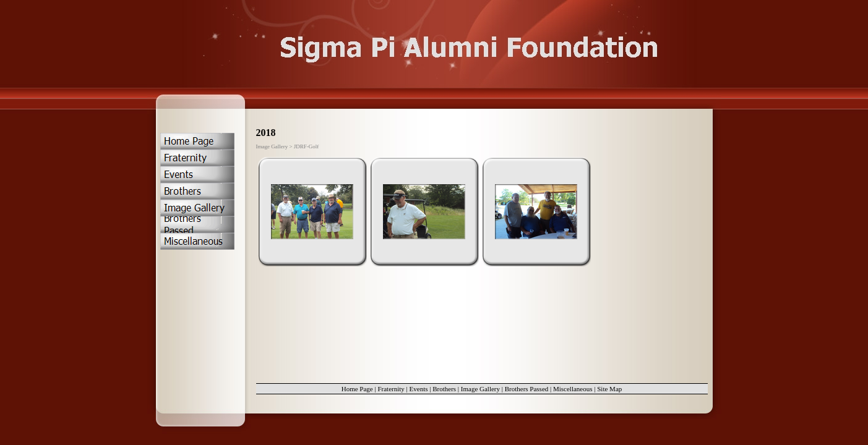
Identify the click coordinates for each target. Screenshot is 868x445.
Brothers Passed (527, 389)
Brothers (444, 389)
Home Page (357, 389)
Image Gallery (480, 389)
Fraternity (391, 389)
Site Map (609, 389)
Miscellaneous (573, 389)
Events (419, 389)
